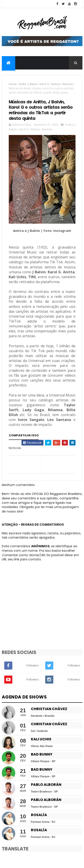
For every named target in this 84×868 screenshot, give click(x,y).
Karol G (44, 84)
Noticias (68, 84)
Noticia (56, 84)
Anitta (23, 84)
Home (13, 84)
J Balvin (33, 84)
